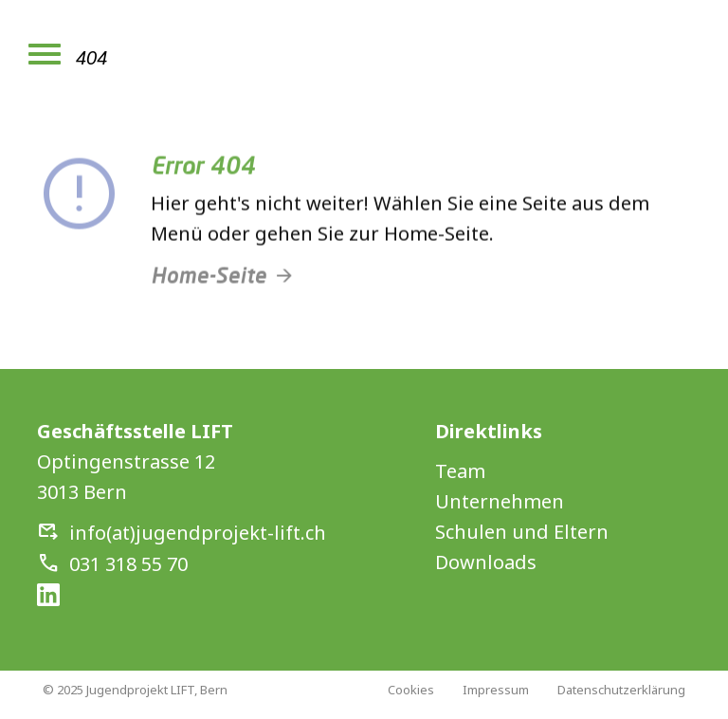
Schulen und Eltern (522, 532)
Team (460, 471)
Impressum (496, 690)
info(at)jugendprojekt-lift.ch (198, 533)
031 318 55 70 (128, 564)
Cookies (411, 690)
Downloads (486, 562)
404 (91, 58)
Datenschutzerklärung (621, 690)
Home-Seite (209, 280)
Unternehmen (500, 501)
